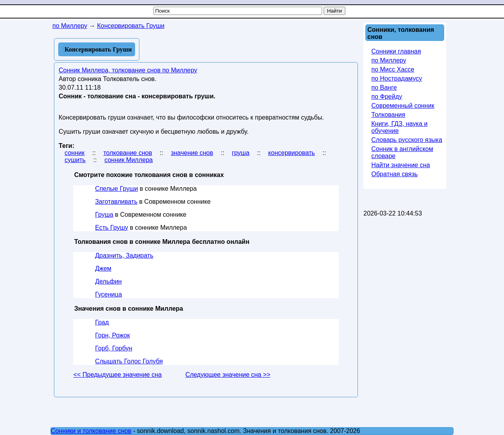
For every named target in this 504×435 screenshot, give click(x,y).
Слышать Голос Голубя (129, 361)
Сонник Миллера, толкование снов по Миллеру (128, 70)
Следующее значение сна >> (228, 375)
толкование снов (128, 153)
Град (102, 322)
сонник (75, 153)
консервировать (291, 153)
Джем (103, 268)
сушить (75, 160)
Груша (104, 215)
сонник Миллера (129, 160)
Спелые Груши (116, 189)
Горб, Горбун (113, 348)
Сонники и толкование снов (91, 431)
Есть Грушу (111, 228)
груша (241, 153)
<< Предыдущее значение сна (117, 375)
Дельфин (108, 281)
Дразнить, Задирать (124, 255)
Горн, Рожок (112, 335)
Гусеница (108, 294)
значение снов (192, 153)
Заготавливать (116, 202)
